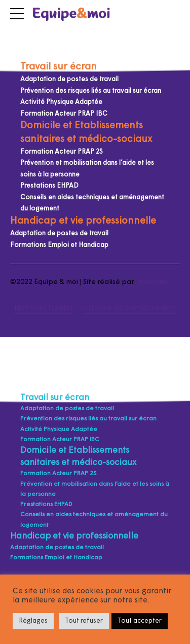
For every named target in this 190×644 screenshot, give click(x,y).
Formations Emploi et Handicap (59, 245)
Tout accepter (140, 621)
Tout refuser (84, 621)
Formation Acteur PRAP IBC (64, 114)
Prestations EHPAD (49, 186)
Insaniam (151, 282)
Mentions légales (44, 308)
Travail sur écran (59, 67)
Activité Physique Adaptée (61, 102)
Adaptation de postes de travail (69, 79)
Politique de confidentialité (129, 308)
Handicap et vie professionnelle (83, 221)
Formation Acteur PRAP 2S (62, 152)
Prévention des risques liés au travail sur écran (91, 91)
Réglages (33, 621)
